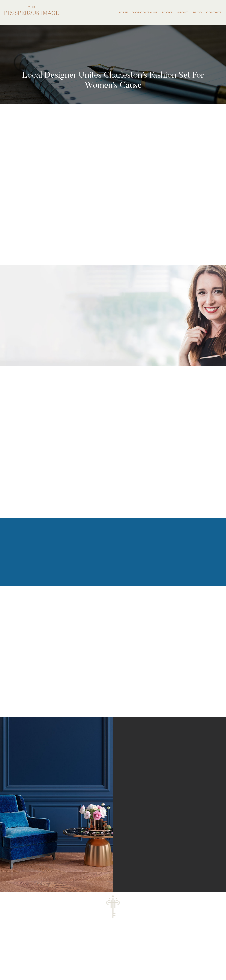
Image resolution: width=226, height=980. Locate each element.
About (183, 12)
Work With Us (145, 12)
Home (123, 12)
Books (167, 12)
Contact (214, 12)
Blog (197, 12)
